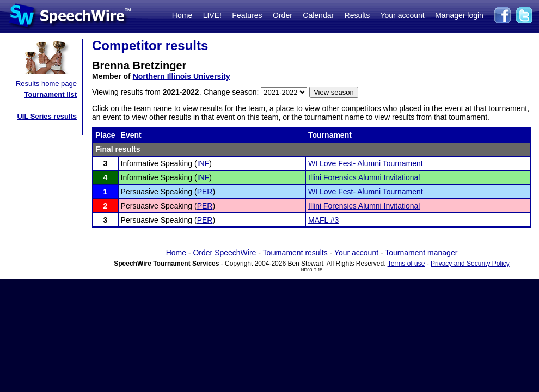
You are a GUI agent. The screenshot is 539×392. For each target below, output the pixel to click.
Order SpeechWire (224, 253)
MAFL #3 (323, 220)
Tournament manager (421, 253)
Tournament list (50, 94)
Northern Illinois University (182, 76)
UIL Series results (47, 116)
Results (357, 15)
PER (205, 192)
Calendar (318, 15)
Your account (402, 15)
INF (203, 163)
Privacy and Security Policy (470, 264)
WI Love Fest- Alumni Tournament (366, 163)
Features (247, 15)
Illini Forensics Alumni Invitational (364, 177)
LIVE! (212, 15)
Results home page (46, 84)
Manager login (459, 15)
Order (283, 15)
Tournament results (295, 253)
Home (182, 15)
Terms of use (406, 264)
